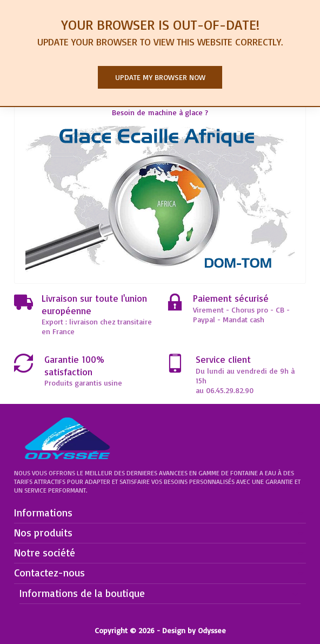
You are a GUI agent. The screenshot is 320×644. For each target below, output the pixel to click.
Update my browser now (160, 77)
